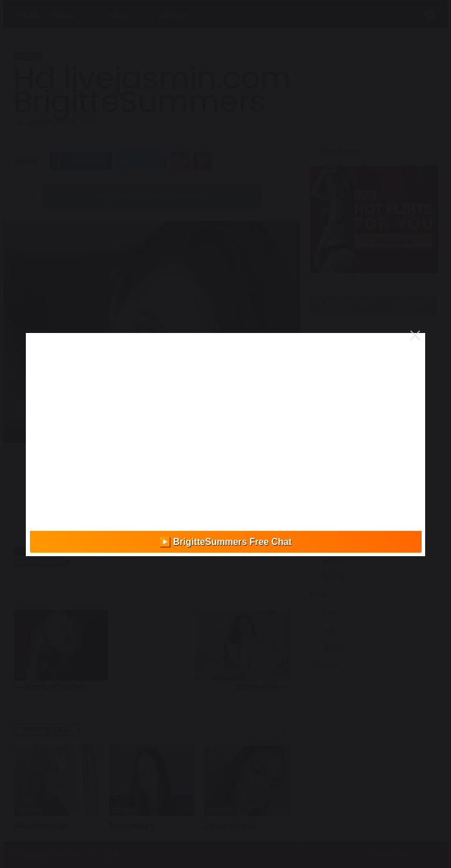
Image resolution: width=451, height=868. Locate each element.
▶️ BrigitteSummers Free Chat (225, 542)
